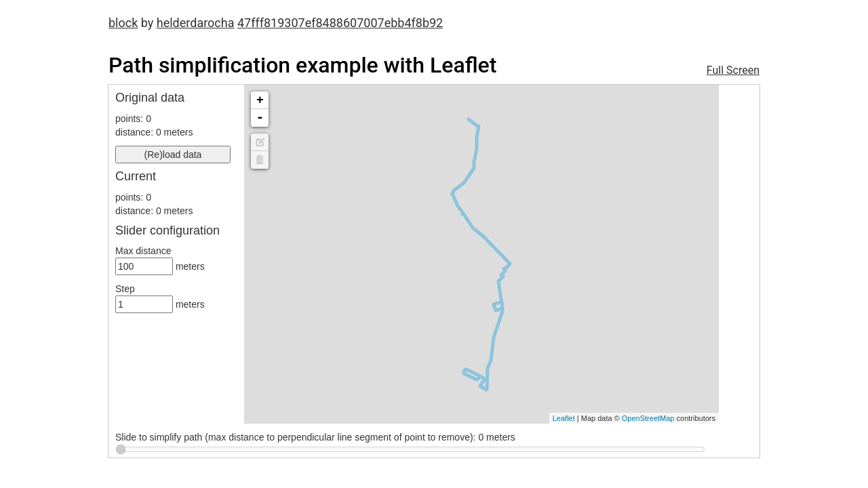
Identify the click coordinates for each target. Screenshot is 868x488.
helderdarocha (196, 23)
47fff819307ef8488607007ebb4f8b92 (340, 23)
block (123, 23)
